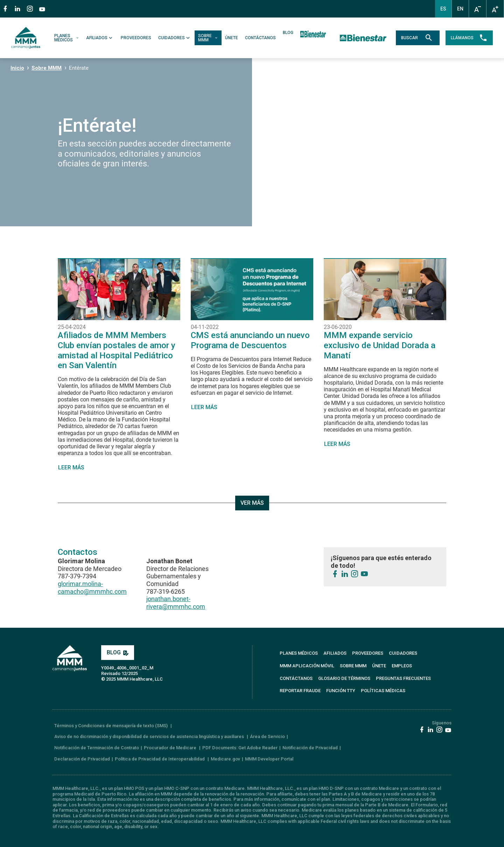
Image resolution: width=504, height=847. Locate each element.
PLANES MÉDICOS (67, 38)
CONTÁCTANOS (260, 38)
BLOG (288, 33)
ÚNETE (232, 38)
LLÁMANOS (469, 38)
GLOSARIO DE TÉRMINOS (344, 678)
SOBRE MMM (208, 38)
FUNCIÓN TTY (341, 691)
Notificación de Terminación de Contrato (97, 748)
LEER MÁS (71, 467)
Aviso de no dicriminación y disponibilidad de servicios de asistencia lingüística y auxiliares (150, 736)
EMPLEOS (402, 666)
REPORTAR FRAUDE (300, 691)
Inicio (17, 68)
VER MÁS (252, 503)
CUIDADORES (175, 38)
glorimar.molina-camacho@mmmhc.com (92, 588)
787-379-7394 (77, 576)
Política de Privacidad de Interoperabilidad (160, 759)
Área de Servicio (267, 736)
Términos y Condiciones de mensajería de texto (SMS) (111, 726)
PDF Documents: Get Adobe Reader (240, 748)
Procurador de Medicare (171, 748)
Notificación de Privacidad (310, 748)
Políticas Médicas (383, 691)
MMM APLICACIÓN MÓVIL (307, 666)
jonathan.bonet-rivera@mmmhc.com (176, 603)
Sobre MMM (47, 68)
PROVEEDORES (136, 38)
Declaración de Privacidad (82, 759)
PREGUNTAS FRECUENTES (403, 678)
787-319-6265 (166, 591)
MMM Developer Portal (269, 759)
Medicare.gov (225, 759)
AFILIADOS (100, 38)
